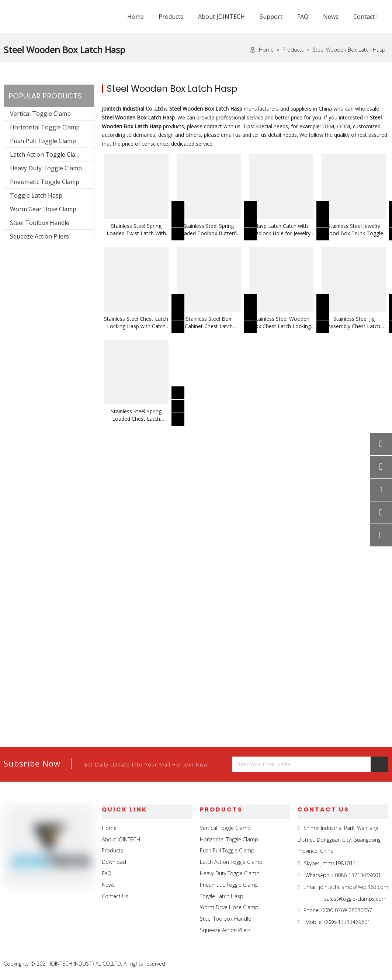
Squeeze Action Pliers (39, 236)
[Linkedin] (348, 964)
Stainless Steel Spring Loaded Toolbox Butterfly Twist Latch (209, 230)
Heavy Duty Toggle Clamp (46, 168)
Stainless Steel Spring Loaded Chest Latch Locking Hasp (136, 415)
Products (112, 850)
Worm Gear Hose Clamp (43, 209)
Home (109, 828)
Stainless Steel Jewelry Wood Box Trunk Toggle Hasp (354, 230)
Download (114, 862)
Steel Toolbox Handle (40, 223)
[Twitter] (365, 964)
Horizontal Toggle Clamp (45, 127)
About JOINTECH (121, 839)
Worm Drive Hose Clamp (229, 907)
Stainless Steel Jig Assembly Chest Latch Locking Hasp (354, 323)
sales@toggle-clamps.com (355, 899)
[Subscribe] (379, 764)
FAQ (107, 873)
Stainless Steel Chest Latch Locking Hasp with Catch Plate (136, 323)
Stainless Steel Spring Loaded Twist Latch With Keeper (136, 230)
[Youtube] (382, 964)
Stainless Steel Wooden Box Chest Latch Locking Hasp (281, 323)
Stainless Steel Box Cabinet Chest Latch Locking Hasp (209, 323)
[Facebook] (331, 964)
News (108, 885)
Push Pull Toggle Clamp (43, 141)
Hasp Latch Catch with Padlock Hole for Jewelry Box (281, 230)
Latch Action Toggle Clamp (47, 154)
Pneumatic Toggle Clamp (45, 182)
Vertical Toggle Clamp (40, 114)
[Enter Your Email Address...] (261, 764)
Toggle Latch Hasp (36, 195)
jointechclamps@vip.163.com (354, 887)
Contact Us (115, 896)
